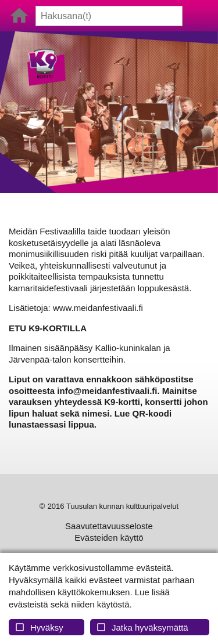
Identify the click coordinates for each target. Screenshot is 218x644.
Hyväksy (39, 627)
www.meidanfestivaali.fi (98, 308)
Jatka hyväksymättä (142, 627)
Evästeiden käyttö (109, 538)
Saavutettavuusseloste (109, 526)
